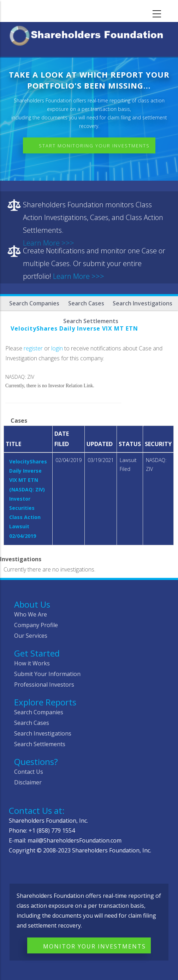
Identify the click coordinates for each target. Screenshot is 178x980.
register (33, 348)
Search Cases (86, 303)
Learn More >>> (79, 276)
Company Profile (36, 625)
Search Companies (34, 303)
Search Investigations (143, 303)
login (57, 348)
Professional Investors (44, 685)
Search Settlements (40, 744)
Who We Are (31, 614)
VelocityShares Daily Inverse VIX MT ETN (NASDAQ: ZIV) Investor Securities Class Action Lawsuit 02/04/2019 (28, 499)
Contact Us (29, 772)
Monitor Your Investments (94, 946)
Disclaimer (28, 782)
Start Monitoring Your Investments (94, 146)
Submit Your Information (47, 674)
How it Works (32, 663)
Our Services (31, 636)
